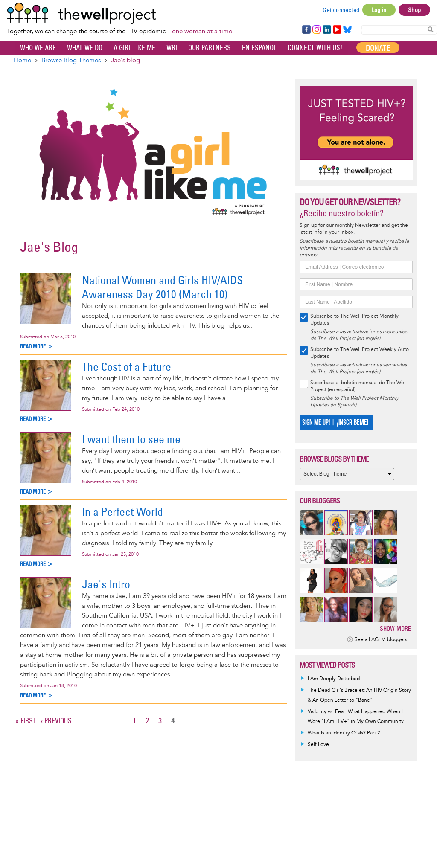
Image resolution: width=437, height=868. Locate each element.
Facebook (306, 30)
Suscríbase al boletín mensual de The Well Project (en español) (358, 386)
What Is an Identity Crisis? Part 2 (344, 733)
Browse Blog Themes (71, 60)
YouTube (336, 30)
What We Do (85, 48)
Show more (395, 629)
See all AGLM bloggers (381, 640)
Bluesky (347, 30)
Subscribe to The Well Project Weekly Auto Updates (360, 353)
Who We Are (38, 48)
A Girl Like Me (134, 48)
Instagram (316, 30)
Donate (378, 48)
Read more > (36, 347)
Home (22, 60)
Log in (379, 10)
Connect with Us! (315, 48)
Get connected (341, 10)
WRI (172, 48)
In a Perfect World (122, 512)
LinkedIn (327, 30)
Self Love (318, 745)
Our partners (210, 48)
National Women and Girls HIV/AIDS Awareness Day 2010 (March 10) (162, 287)
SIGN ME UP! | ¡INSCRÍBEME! (335, 422)
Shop (414, 10)
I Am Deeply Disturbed (334, 679)
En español (259, 48)
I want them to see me (131, 439)
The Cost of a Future (127, 367)
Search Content (431, 29)
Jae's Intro (106, 584)
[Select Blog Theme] (347, 474)
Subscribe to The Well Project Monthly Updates (354, 320)
